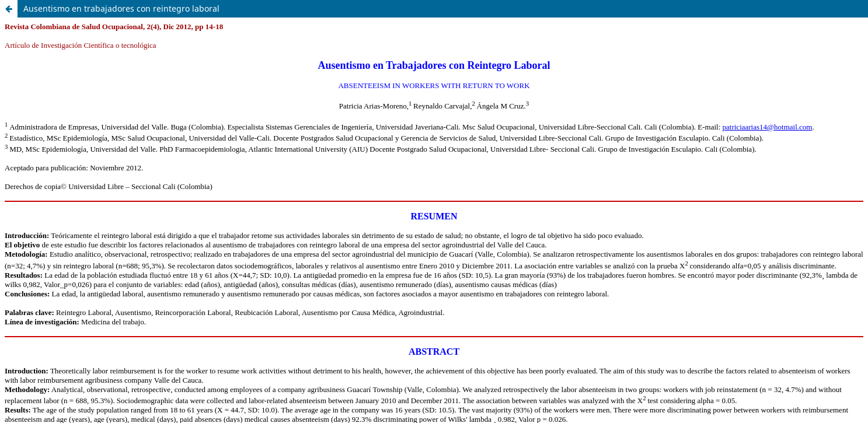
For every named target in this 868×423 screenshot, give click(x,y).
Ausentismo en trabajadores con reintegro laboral (121, 8)
